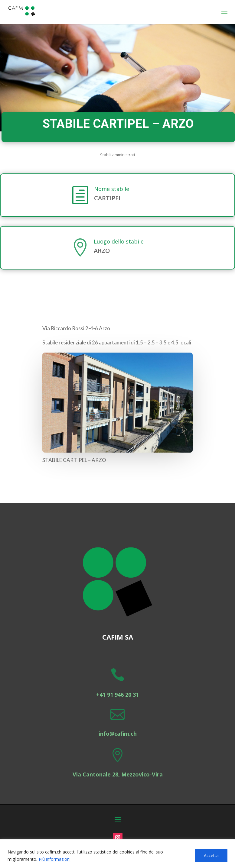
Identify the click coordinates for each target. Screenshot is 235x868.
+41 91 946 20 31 (117, 695)
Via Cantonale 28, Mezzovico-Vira (118, 774)
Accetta (211, 855)
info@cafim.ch (118, 734)
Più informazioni (55, 859)
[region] (117, 854)
